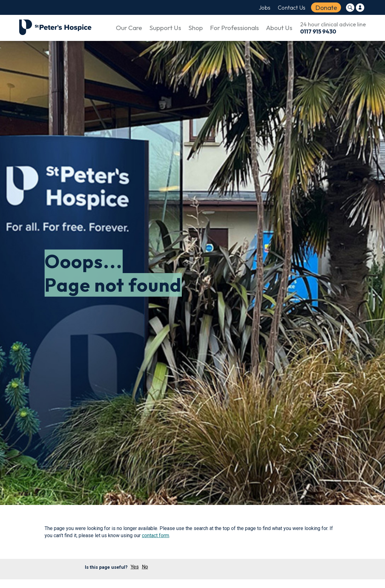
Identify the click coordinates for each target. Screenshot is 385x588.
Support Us (165, 28)
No (145, 567)
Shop (196, 28)
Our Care (129, 28)
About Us (279, 28)
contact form (155, 535)
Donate (326, 7)
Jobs (265, 8)
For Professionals (234, 28)
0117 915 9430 (318, 31)
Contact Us (292, 8)
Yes (135, 567)
